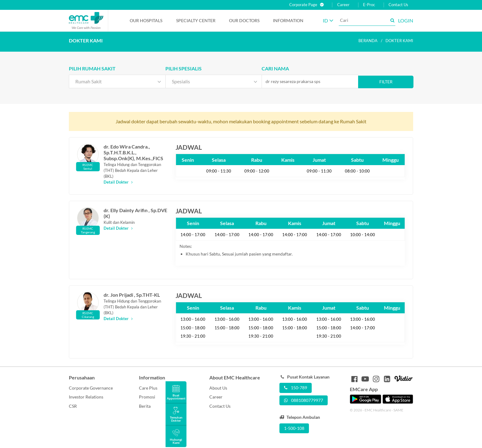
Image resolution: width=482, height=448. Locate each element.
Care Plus (148, 388)
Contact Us (398, 5)
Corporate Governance (91, 388)
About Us (218, 388)
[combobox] (117, 81)
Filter (386, 82)
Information (288, 20)
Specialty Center (196, 20)
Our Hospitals (146, 20)
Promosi (147, 397)
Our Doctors (244, 20)
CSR (73, 406)
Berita (145, 406)
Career (343, 5)
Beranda (368, 41)
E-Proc (369, 5)
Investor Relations (86, 397)
